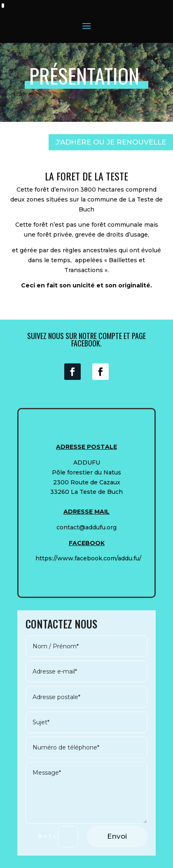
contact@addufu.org (86, 527)
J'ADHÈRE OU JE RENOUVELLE (111, 142)
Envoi (117, 836)
